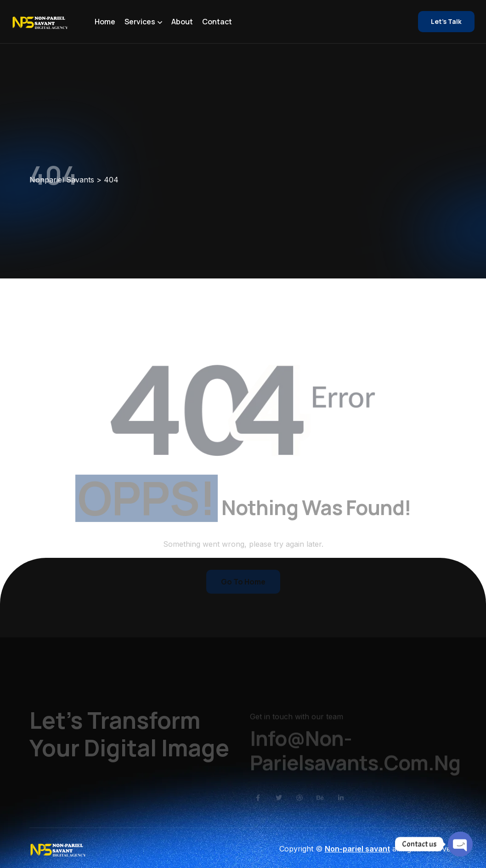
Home (105, 22)
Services (140, 22)
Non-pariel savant (357, 849)
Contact (217, 22)
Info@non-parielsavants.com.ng (355, 757)
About (182, 22)
